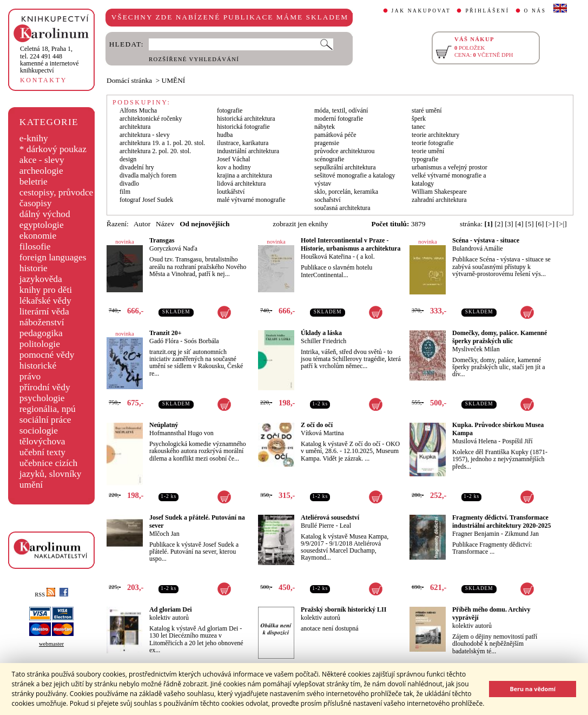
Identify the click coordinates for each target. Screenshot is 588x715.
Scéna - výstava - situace (486, 240)
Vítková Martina (322, 433)
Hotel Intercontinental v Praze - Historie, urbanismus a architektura (351, 244)
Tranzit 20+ (166, 333)
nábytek (325, 127)
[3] (509, 224)
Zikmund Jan (522, 534)
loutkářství (231, 192)
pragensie (327, 143)
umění (31, 485)
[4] (519, 224)
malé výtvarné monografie (251, 200)
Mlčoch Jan (164, 534)
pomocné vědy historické (47, 360)
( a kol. (366, 257)
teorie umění (428, 151)
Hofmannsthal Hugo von (181, 433)
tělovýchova (42, 441)
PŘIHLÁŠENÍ (487, 11)
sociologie (39, 431)
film (125, 192)
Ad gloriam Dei (171, 609)
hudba (225, 135)
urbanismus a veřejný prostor (450, 167)
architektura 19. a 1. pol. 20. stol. (162, 143)
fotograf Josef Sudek (146, 200)
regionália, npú (48, 409)
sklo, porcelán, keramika (346, 192)
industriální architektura (248, 151)
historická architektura (246, 119)
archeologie (41, 171)
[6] (540, 224)
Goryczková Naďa (173, 248)
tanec (418, 127)
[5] (530, 224)
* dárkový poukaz (53, 149)
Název (165, 224)
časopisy (36, 203)
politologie (40, 344)
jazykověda (41, 279)
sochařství (328, 200)
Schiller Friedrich (323, 341)
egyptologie (42, 225)
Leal (345, 526)
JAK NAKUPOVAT (421, 11)
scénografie (329, 159)
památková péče (335, 135)
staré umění (427, 110)
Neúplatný (164, 425)
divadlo (129, 183)
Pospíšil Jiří (517, 441)
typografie (425, 159)
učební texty (42, 452)
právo (30, 376)
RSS (45, 595)
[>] (550, 224)
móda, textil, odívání (341, 110)
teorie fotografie (433, 143)
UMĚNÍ (174, 80)
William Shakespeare (439, 192)
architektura (135, 127)
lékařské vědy (45, 301)
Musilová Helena (474, 441)
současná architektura (342, 208)
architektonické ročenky (151, 119)
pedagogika (41, 333)
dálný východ (45, 214)
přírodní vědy (45, 387)
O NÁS (535, 11)
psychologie (42, 398)
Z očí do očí (317, 425)
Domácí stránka (129, 80)
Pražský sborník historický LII (343, 609)
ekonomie (38, 236)
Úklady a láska (321, 333)
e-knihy (34, 138)
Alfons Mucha (138, 110)
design (128, 159)
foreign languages (53, 257)
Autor (142, 224)
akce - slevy (42, 160)
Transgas (162, 240)
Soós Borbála (201, 341)
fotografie (230, 110)
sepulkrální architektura (345, 167)
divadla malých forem (148, 175)
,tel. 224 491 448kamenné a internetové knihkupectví (49, 60)
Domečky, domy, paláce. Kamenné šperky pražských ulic (500, 337)
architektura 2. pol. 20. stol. (155, 151)
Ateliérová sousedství (330, 517)
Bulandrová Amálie (478, 248)
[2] (499, 224)
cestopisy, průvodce (57, 192)
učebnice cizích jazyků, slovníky (51, 468)
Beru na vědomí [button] (533, 689)
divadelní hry (137, 167)
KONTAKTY (44, 80)
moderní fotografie (339, 119)
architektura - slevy (145, 135)
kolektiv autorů (169, 618)
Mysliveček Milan (476, 349)
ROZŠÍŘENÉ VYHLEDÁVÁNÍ (194, 59)
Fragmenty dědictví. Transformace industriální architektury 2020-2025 (501, 522)
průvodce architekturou (345, 151)
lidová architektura (241, 183)
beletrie (34, 182)
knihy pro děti (46, 290)
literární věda (44, 311)
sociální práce (45, 420)
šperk (419, 119)
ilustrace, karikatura (243, 143)
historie (34, 268)
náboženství (42, 322)
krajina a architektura (245, 175)
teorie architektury (435, 135)
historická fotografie (243, 127)
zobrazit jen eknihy (300, 224)
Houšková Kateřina (326, 257)
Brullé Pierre (318, 526)
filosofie (35, 247)
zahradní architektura (439, 200)
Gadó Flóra (164, 341)
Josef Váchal (233, 159)
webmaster (51, 644)
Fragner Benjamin (476, 534)
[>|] (562, 224)
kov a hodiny (234, 167)
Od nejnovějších (204, 224)
